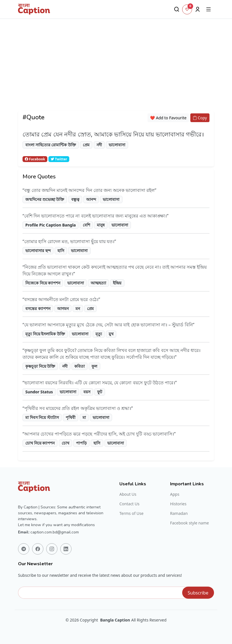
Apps (175, 494)
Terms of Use (131, 513)
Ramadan (179, 513)
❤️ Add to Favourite (168, 118)
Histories (178, 504)
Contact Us (129, 504)
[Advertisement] (116, 72)
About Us (128, 494)
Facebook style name (189, 523)
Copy (200, 118)
